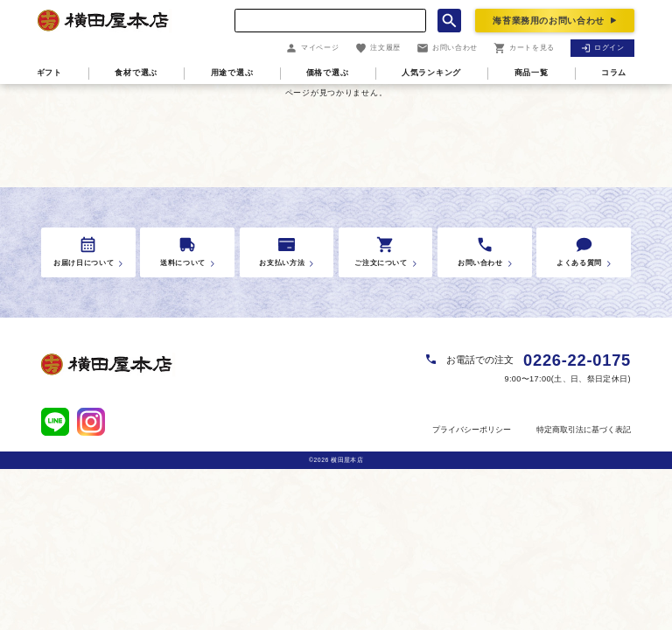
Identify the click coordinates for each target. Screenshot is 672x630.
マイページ (312, 48)
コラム (614, 73)
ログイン (603, 48)
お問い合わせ (447, 48)
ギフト (49, 73)
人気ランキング (431, 73)
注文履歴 (378, 48)
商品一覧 (532, 73)
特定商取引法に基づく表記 (584, 430)
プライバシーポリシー (472, 430)
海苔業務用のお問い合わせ (548, 21)
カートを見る (524, 48)
